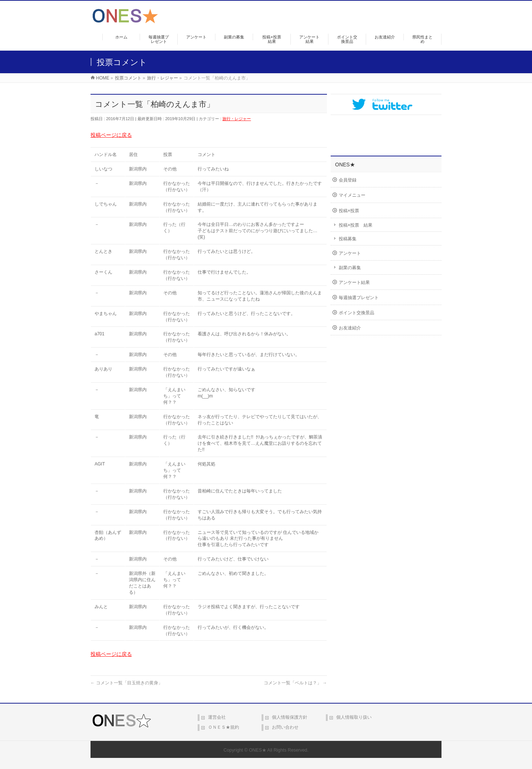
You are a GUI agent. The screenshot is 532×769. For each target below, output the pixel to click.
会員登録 (348, 180)
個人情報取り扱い (354, 717)
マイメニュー (352, 195)
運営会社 (217, 717)
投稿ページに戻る (111, 135)
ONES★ (258, 750)
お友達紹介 (350, 328)
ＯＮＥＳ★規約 (224, 727)
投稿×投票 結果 (356, 225)
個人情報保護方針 (290, 717)
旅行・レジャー (237, 119)
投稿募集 (348, 239)
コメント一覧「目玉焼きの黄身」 (127, 683)
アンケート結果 (354, 282)
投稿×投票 (349, 211)
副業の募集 (350, 268)
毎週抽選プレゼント (359, 298)
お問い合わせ (285, 727)
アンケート (350, 253)
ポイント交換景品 (357, 313)
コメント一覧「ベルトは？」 (295, 683)
